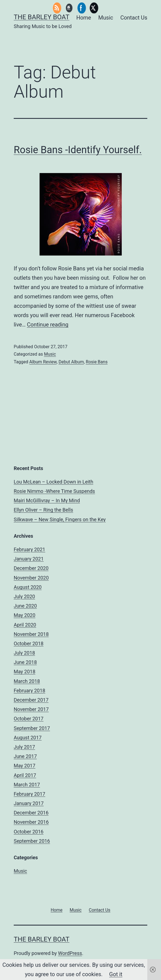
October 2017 (29, 719)
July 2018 (24, 653)
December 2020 (31, 568)
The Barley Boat (42, 17)
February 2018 (29, 691)
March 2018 (27, 681)
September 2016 (32, 841)
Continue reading (48, 325)
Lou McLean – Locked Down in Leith (53, 482)
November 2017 (31, 709)
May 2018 (25, 672)
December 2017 (31, 700)
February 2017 (29, 794)
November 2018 (31, 634)
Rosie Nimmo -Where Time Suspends (54, 491)
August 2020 (28, 587)
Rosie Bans (97, 362)
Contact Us (134, 18)
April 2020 (25, 625)
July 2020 (24, 596)
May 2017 (25, 766)
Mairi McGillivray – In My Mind (47, 500)
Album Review (43, 362)
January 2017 (29, 803)
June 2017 (25, 756)
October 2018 (29, 643)
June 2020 (25, 606)
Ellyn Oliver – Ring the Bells (43, 510)
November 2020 (31, 578)
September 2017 (32, 728)
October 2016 (29, 832)
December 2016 (31, 813)
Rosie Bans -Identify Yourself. (78, 150)
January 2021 (29, 559)
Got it (116, 974)
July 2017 (24, 747)
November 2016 (31, 822)
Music (50, 354)
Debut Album (71, 362)
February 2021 (29, 549)
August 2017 (28, 738)
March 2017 (27, 785)
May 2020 (25, 615)
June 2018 (25, 662)
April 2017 (25, 775)
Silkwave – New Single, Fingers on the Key (60, 519)
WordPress (70, 953)
